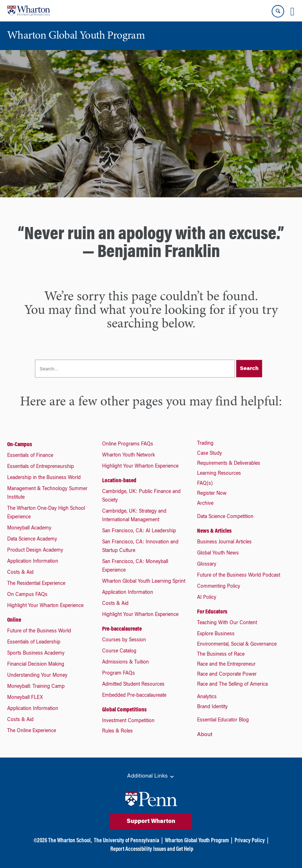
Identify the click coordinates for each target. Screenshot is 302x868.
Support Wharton (151, 822)
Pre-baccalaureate (122, 629)
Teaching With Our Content (227, 623)
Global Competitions (124, 710)
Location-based (119, 481)
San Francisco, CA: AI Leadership (139, 531)
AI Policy (207, 598)
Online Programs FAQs (128, 444)
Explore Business (216, 634)
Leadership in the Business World (44, 478)
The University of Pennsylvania (127, 841)
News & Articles (214, 531)
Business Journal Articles (224, 542)
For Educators (212, 612)
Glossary (207, 564)
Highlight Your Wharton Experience (45, 606)
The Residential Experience (36, 584)
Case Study (210, 454)
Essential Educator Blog (223, 720)
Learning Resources (219, 474)
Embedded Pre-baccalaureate (134, 696)
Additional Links (151, 776)
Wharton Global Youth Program (197, 841)
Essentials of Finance (30, 456)
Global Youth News (218, 553)
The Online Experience (32, 731)
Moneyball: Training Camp (36, 687)
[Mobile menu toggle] (292, 11)
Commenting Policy (219, 587)
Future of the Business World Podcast (239, 576)
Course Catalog (119, 651)
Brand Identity (212, 707)
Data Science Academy (32, 539)
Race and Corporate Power (227, 675)
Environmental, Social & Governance (237, 645)
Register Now (212, 494)
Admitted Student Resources (133, 685)
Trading (205, 444)
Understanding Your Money (37, 676)
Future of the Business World (39, 631)
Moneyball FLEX (25, 698)
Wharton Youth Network (129, 455)
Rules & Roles (117, 731)
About (205, 735)
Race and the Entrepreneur (226, 665)
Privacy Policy (250, 841)
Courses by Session (124, 640)
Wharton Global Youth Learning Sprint (144, 582)
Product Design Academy (35, 551)
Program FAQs (119, 674)
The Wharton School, (70, 841)
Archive (205, 504)
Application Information (33, 562)
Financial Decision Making (36, 665)
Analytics (207, 697)
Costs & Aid (20, 573)
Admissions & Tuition (125, 662)
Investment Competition (128, 721)
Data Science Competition (225, 517)
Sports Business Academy (36, 654)
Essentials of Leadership (34, 642)
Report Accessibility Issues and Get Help (152, 849)
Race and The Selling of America (232, 685)
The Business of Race (221, 655)
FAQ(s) (205, 484)
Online (14, 620)
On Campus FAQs (27, 595)
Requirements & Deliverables (229, 464)
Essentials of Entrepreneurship (41, 467)
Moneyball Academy (29, 528)
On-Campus (20, 445)
